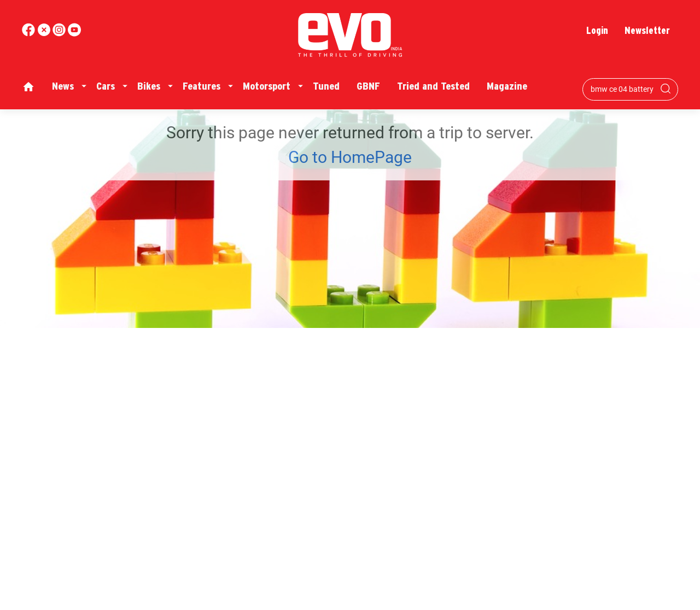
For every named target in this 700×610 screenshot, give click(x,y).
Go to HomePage (350, 157)
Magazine (507, 86)
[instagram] (74, 34)
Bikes (149, 86)
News (63, 86)
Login (597, 30)
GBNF (368, 86)
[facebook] (30, 34)
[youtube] (60, 34)
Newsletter (647, 30)
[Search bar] (622, 89)
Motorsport (267, 86)
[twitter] (45, 34)
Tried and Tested (433, 86)
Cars (106, 86)
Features (202, 86)
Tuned (326, 86)
